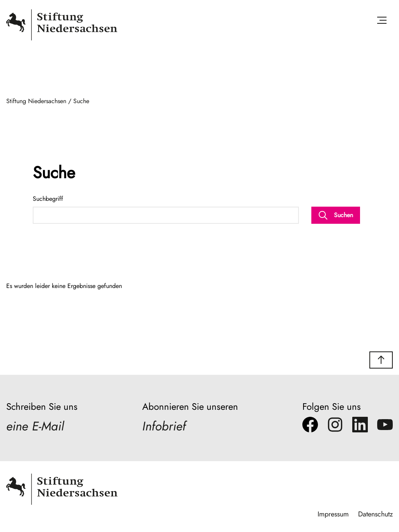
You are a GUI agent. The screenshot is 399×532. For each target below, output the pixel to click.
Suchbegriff (48, 199)
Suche (81, 101)
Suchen (336, 215)
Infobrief (164, 426)
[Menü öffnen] (382, 22)
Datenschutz (375, 514)
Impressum (333, 514)
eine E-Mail (35, 426)
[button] (381, 360)
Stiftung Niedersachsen (36, 101)
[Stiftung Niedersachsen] (62, 39)
